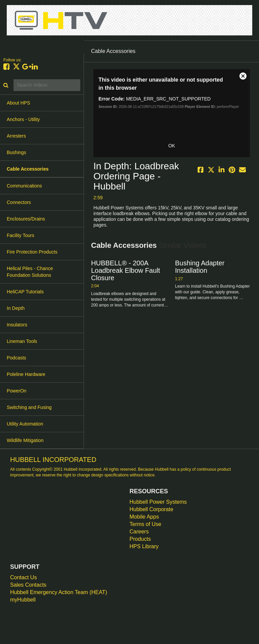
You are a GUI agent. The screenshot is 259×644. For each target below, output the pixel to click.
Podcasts (17, 358)
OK (172, 146)
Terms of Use (145, 524)
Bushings (17, 152)
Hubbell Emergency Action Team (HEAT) (59, 592)
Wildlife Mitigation (25, 440)
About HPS (18, 103)
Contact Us (23, 577)
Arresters (16, 136)
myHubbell (23, 600)
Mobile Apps (144, 517)
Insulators (17, 325)
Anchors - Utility (23, 119)
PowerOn (17, 391)
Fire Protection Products (32, 252)
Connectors (19, 202)
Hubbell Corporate (151, 509)
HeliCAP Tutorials (25, 292)
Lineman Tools (22, 341)
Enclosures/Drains (26, 219)
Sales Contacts (28, 585)
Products (140, 539)
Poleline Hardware (26, 374)
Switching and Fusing (29, 407)
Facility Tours (20, 235)
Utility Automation (25, 424)
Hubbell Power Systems (158, 502)
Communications (24, 186)
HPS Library (144, 546)
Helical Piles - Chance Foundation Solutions (30, 272)
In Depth (16, 308)
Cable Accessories (28, 169)
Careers (139, 532)
